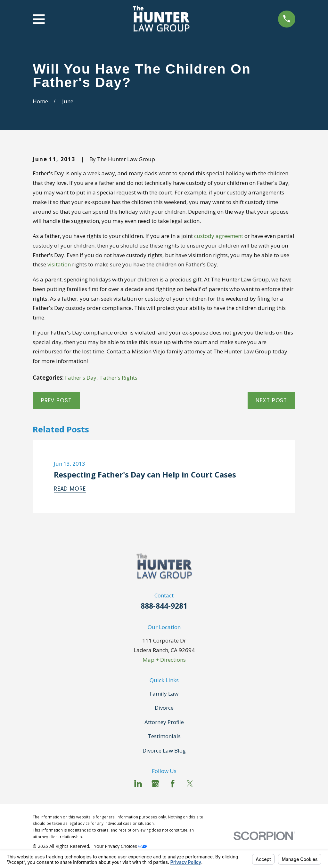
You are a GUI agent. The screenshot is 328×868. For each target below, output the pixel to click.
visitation (59, 264)
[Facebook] (173, 784)
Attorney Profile (164, 722)
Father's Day (81, 378)
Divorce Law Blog (164, 750)
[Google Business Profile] (155, 784)
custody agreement (219, 236)
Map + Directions (164, 660)
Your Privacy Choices (120, 846)
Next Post (271, 400)
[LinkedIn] (138, 784)
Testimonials (164, 736)
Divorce (164, 708)
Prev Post (56, 400)
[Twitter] (190, 784)
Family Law (164, 694)
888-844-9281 (164, 606)
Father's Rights (119, 378)
